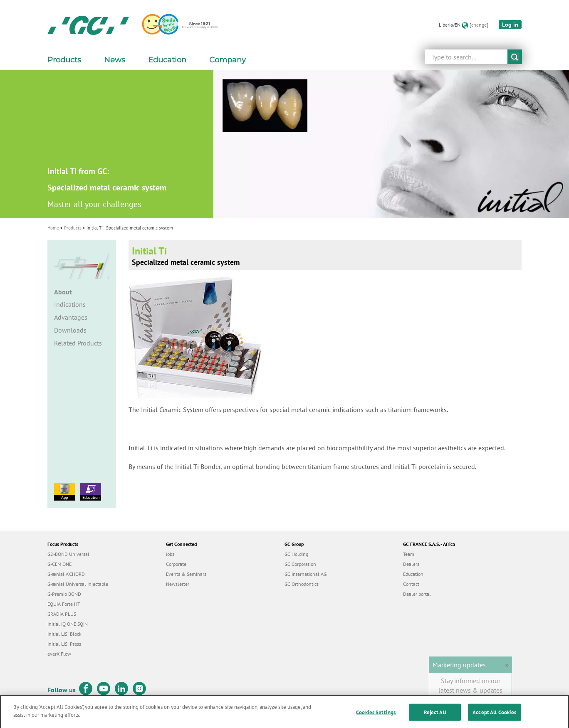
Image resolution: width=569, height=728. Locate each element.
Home (53, 228)
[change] (479, 25)
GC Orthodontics (302, 584)
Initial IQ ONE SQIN (68, 624)
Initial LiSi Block (64, 634)
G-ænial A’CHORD (66, 574)
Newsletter (178, 584)
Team (409, 554)
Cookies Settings (376, 719)
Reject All (435, 719)
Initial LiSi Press (64, 644)
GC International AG (306, 574)
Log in (510, 25)
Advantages (71, 317)
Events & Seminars (186, 574)
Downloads (70, 330)
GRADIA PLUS (62, 614)
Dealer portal (417, 594)
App (64, 491)
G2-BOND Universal (68, 554)
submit (515, 57)
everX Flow (59, 654)
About (63, 292)
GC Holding (296, 554)
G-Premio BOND (64, 594)
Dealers (411, 564)
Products (73, 228)
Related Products (78, 343)
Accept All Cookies (494, 719)
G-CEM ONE (59, 564)
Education (91, 491)
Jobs (170, 554)
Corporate (176, 564)
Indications (70, 304)
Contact (411, 584)
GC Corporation (300, 564)
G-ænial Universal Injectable (78, 584)
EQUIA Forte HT (64, 604)
